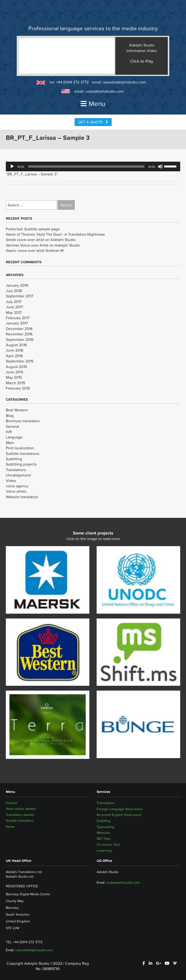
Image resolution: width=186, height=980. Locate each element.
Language (14, 437)
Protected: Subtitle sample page (33, 229)
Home (10, 827)
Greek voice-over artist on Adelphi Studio (41, 240)
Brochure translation (23, 421)
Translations (16, 470)
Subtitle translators (20, 821)
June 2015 (15, 372)
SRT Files (104, 839)
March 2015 (15, 383)
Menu (93, 104)
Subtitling (14, 459)
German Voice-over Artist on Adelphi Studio (43, 245)
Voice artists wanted (21, 809)
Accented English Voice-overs (119, 815)
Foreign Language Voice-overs (120, 809)
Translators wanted (20, 815)
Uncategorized (18, 475)
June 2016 (15, 350)
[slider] (86, 166)
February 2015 (18, 388)
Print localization (20, 448)
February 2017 (18, 318)
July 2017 (14, 302)
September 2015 (20, 361)
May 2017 (14, 312)
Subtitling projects (21, 464)
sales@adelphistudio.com (125, 82)
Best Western (17, 410)
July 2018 (14, 291)
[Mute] (160, 166)
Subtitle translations (23, 453)
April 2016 (14, 356)
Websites (103, 833)
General (12, 426)
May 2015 (14, 377)
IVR (9, 432)
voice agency (17, 486)
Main (10, 443)
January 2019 (17, 285)
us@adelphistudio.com (105, 91)
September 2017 (19, 296)
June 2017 (14, 307)
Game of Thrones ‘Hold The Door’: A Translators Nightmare (55, 234)
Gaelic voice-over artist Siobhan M (35, 250)
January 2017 (17, 323)
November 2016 (19, 334)
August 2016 (16, 345)
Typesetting (105, 827)
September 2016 (20, 339)
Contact (12, 803)
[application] (93, 166)
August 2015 (16, 367)
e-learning (104, 851)
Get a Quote (93, 122)
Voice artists (16, 491)
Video (11, 481)
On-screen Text (108, 844)
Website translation (22, 497)
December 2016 (19, 329)
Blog (10, 415)
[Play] (12, 166)
